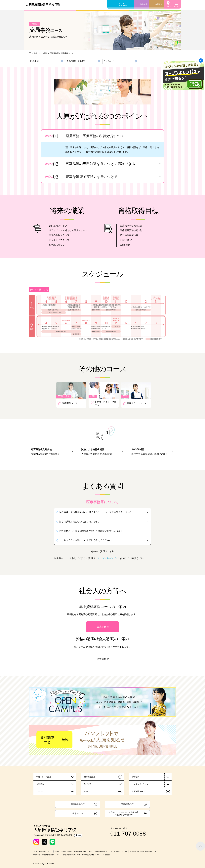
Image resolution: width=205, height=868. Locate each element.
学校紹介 (88, 784)
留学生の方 (78, 813)
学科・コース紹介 (41, 53)
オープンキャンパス (123, 4)
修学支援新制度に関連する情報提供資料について (82, 855)
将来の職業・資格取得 (76, 61)
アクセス (168, 6)
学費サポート (137, 777)
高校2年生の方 (78, 804)
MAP (78, 835)
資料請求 (144, 4)
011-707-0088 (128, 834)
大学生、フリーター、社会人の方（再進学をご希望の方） (124, 814)
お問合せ (159, 4)
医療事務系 (54, 53)
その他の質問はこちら (102, 551)
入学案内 (40, 784)
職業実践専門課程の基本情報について (144, 851)
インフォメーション (140, 784)
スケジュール (109, 61)
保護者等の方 (127, 804)
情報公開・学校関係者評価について (47, 855)
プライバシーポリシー (63, 851)
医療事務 (102, 627)
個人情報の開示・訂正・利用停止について (111, 851)
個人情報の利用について (83, 851)
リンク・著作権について (43, 851)
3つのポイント (36, 61)
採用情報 (106, 855)
